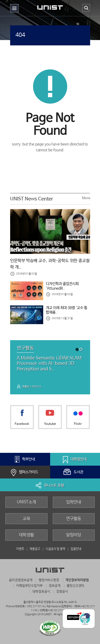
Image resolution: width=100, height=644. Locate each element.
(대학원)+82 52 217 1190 (55, 610)
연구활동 (74, 519)
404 (20, 35)
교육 (26, 519)
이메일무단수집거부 (29, 586)
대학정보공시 (41, 592)
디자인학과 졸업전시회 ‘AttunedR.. (62, 286)
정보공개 (55, 586)
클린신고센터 (75, 586)
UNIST (50, 9)
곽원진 (26, 387)
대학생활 (26, 535)
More (86, 198)
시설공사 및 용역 (55, 549)
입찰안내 (76, 549)
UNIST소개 (26, 502)
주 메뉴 (14, 12)
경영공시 (62, 592)
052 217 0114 (36, 606)
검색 (86, 8)
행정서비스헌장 (49, 580)
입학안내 (74, 502)
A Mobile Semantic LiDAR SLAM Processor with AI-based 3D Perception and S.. (49, 364)
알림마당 (74, 535)
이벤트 (20, 549)
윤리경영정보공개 (21, 580)
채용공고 (35, 549)
